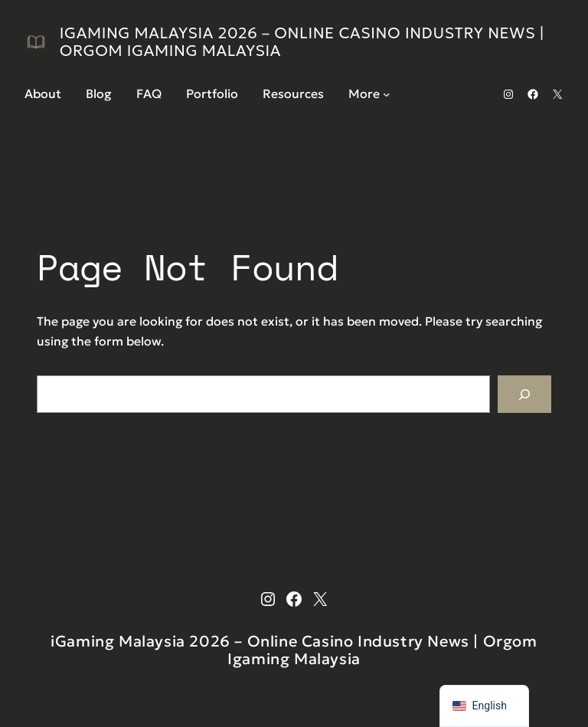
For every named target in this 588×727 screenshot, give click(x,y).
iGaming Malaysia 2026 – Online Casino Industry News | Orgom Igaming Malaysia (302, 42)
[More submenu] (387, 94)
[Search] (524, 394)
